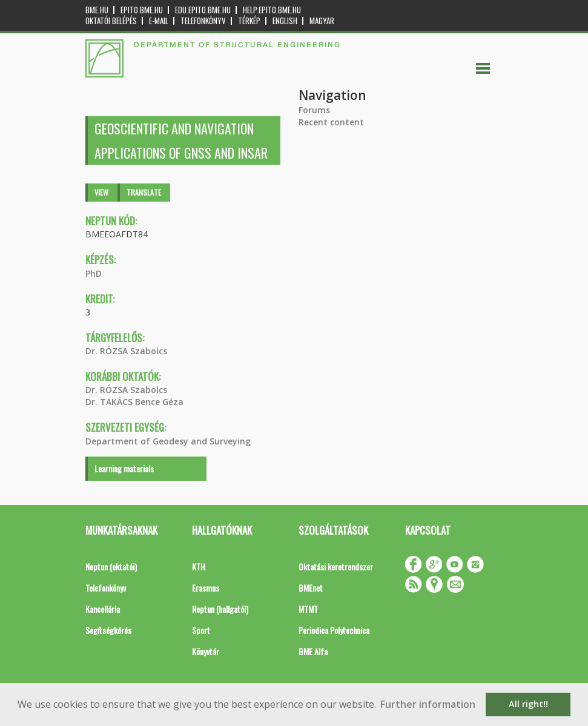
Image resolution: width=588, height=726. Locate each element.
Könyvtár (206, 651)
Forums (314, 110)
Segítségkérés (108, 630)
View (101, 192)
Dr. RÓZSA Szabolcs (126, 351)
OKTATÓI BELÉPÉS (111, 21)
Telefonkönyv (203, 21)
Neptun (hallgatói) (220, 609)
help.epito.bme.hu (272, 10)
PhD (94, 273)
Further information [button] (428, 704)
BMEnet (311, 588)
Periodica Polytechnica (334, 630)
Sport (201, 630)
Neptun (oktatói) (111, 566)
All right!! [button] (528, 704)
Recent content (331, 122)
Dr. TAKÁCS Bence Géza (134, 402)
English (285, 21)
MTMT (308, 609)
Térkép (249, 21)
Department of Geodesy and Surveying (168, 441)
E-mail (159, 21)
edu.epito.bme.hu (203, 10)
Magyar (322, 21)
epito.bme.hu (142, 10)
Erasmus (206, 588)
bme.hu (97, 10)
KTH (199, 566)
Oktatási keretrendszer (336, 566)
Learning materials (124, 468)
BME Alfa (313, 651)
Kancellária (103, 609)
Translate (144, 192)
